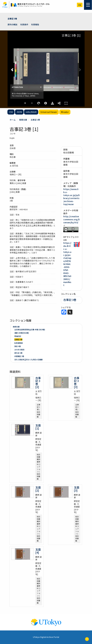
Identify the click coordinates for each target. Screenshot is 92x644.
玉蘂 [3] (78, 489)
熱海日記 (18, 336)
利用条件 (24, 24)
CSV (11, 112)
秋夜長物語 (19, 343)
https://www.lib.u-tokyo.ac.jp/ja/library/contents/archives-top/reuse (71, 197)
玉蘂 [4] (39, 551)
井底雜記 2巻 (19, 356)
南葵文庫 (23, 120)
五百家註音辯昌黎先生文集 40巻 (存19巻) (30, 330)
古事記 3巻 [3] (77, 382)
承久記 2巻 (18, 353)
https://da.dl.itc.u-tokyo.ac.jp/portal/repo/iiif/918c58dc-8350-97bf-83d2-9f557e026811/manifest (67, 264)
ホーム (13, 120)
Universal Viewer (49, 112)
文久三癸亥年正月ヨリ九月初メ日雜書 (28, 360)
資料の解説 (12, 24)
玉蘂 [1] (39, 427)
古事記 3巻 (12, 19)
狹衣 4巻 (18, 346)
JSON (19, 112)
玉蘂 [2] (39, 489)
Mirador (65, 112)
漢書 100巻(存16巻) (22, 333)
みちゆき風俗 (19, 350)
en (80, 5)
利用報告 (35, 24)
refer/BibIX (31, 112)
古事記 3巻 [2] (38, 382)
